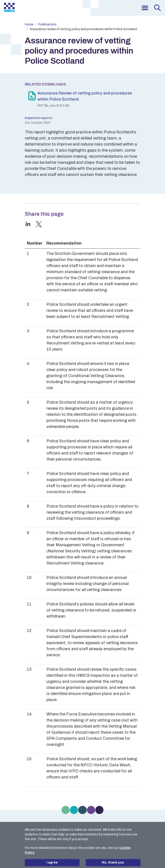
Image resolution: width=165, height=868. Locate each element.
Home (29, 24)
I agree (52, 862)
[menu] (145, 8)
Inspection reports (38, 118)
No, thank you (113, 862)
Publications (47, 24)
